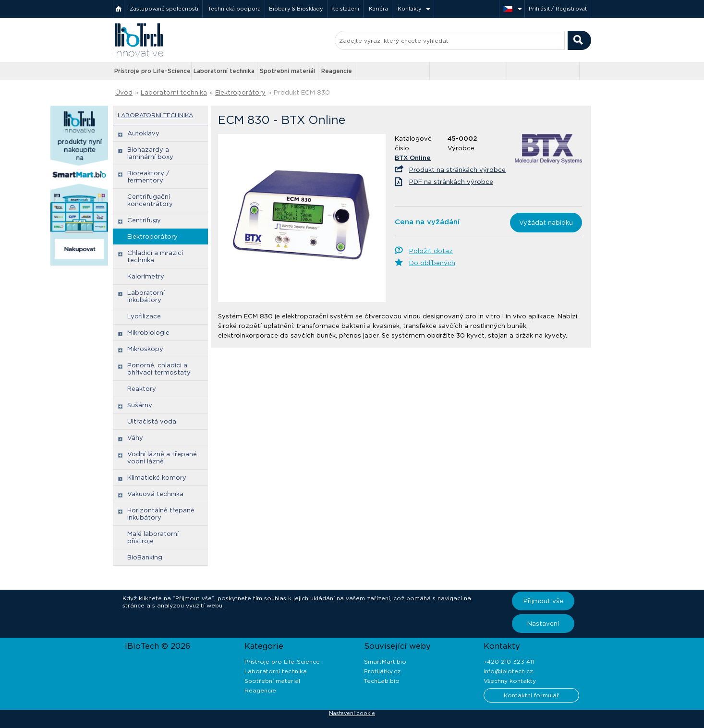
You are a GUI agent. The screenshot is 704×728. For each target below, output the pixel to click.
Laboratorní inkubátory (146, 296)
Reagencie (337, 71)
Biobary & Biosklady (296, 9)
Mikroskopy (145, 349)
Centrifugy (144, 220)
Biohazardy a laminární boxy (150, 153)
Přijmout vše (543, 601)
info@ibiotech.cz (508, 671)
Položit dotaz (431, 251)
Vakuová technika (155, 494)
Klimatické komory (157, 478)
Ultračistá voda (152, 421)
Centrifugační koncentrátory (150, 200)
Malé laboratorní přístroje (153, 537)
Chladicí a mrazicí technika (155, 256)
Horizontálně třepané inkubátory (161, 514)
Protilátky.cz (382, 671)
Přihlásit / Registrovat (558, 9)
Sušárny (140, 405)
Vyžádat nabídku (546, 223)
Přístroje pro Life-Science (152, 71)
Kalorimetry (146, 276)
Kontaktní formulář (531, 695)
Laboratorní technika (224, 71)
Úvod (124, 92)
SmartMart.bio (385, 661)
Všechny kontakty (510, 681)
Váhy (135, 438)
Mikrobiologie (148, 333)
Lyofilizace (144, 316)
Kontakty (410, 9)
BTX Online (413, 158)
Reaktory (142, 389)
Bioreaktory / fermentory (148, 177)
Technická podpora (234, 9)
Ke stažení (345, 9)
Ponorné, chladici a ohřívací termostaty (159, 369)
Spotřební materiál (287, 71)
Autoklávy (143, 133)
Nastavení (543, 624)
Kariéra (378, 9)
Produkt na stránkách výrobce (457, 170)
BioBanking (145, 557)
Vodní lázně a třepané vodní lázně (162, 458)
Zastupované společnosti (164, 9)
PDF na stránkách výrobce (451, 182)
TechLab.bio (382, 681)
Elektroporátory (240, 92)
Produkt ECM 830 (302, 92)
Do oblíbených (432, 263)
